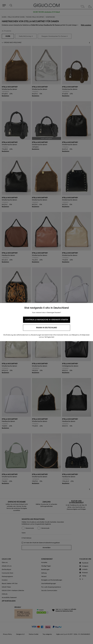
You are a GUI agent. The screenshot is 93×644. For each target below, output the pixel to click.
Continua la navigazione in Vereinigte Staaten (47, 320)
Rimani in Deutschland (46, 328)
